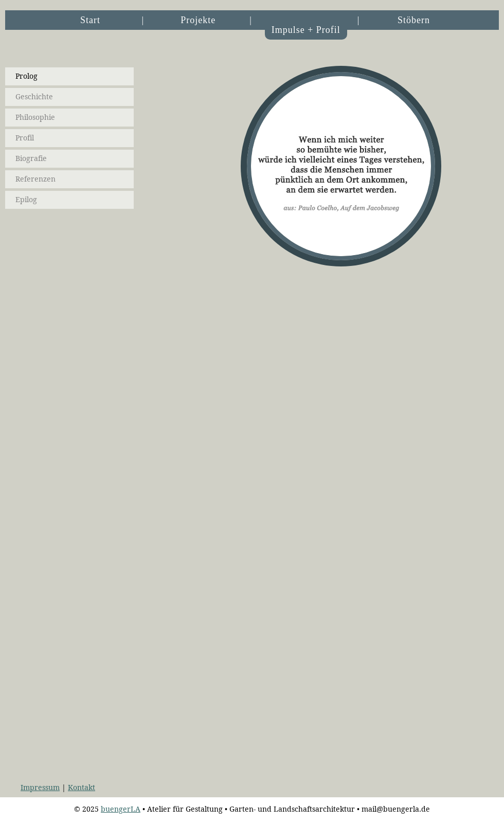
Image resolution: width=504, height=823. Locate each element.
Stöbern (414, 20)
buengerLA (121, 809)
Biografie (31, 158)
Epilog (26, 200)
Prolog (26, 76)
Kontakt (82, 788)
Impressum (40, 788)
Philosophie (35, 117)
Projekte (198, 20)
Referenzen (35, 179)
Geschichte (34, 97)
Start (90, 20)
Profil (25, 138)
